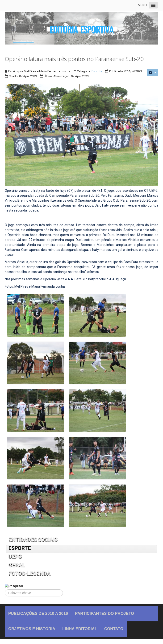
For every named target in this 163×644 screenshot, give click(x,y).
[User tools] (153, 72)
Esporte (97, 71)
